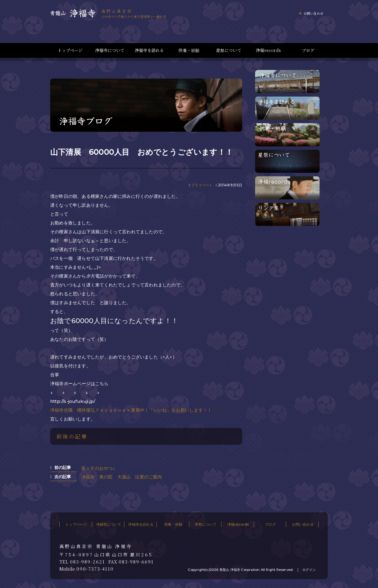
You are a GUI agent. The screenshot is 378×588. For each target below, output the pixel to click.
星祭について (229, 50)
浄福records (268, 50)
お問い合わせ (313, 13)
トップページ (70, 50)
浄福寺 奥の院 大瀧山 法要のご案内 (122, 477)
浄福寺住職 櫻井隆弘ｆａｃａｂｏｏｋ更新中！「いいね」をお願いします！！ (131, 410)
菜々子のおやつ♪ (98, 468)
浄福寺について (110, 50)
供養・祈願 (189, 50)
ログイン (309, 570)
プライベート (202, 185)
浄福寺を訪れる (149, 50)
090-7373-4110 (95, 569)
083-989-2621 (88, 562)
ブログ (308, 50)
